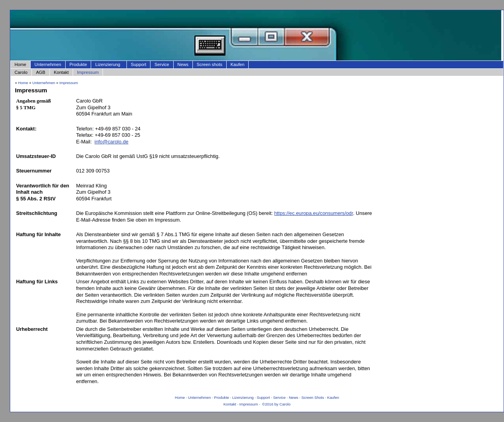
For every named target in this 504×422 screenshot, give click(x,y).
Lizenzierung (108, 64)
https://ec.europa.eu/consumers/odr (314, 213)
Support (138, 64)
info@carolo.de (112, 142)
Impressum (88, 72)
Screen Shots (313, 397)
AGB (41, 72)
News (183, 64)
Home (20, 64)
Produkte (78, 64)
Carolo (21, 72)
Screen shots (210, 64)
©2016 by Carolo (276, 404)
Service (162, 64)
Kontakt (61, 72)
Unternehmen (48, 64)
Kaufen (237, 64)
